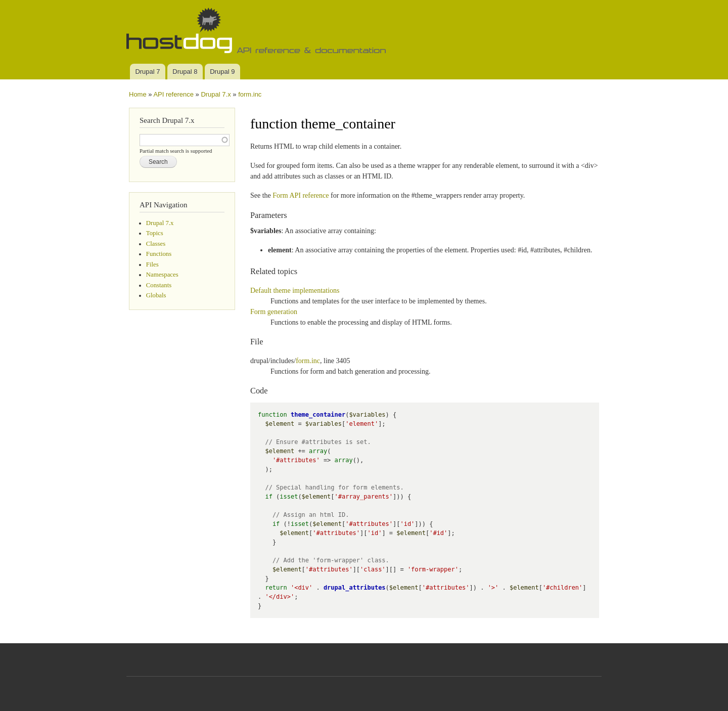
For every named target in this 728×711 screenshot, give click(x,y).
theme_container (318, 415)
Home (138, 94)
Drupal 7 (147, 72)
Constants (159, 285)
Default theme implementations (295, 291)
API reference (173, 94)
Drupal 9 (222, 72)
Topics (155, 233)
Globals (156, 295)
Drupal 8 (185, 72)
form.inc (250, 94)
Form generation (274, 312)
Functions (159, 254)
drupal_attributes (355, 588)
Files (152, 264)
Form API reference (301, 195)
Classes (156, 244)
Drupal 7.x (216, 94)
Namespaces (162, 275)
